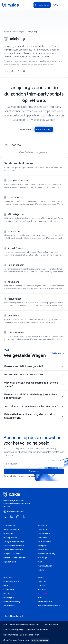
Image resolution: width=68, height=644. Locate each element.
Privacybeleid (51, 624)
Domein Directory (12, 602)
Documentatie (11, 581)
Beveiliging (9, 598)
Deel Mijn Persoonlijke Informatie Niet (21, 635)
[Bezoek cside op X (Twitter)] (24, 517)
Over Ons (42, 581)
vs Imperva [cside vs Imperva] (43, 546)
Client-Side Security (13, 550)
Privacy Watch (10, 538)
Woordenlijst (9, 606)
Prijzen (7, 593)
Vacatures (42, 593)
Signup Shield (10, 562)
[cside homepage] (12, 494)
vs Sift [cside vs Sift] (41, 570)
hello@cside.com (13, 512)
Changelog (9, 589)
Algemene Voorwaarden (37, 630)
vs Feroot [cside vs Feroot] (42, 550)
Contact (42, 585)
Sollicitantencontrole (14, 546)
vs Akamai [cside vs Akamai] (42, 538)
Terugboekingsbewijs (14, 542)
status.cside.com (40, 640)
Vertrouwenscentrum (49, 606)
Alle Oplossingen (11, 529)
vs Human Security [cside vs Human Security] (46, 554)
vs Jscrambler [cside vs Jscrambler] (44, 542)
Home (6, 32)
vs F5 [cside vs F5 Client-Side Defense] (40, 562)
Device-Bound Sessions (15, 558)
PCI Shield (8, 533)
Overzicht (42, 529)
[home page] (11, 5)
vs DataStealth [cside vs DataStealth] (45, 566)
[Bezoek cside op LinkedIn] (11, 517)
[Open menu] (64, 5)
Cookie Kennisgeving (13, 630)
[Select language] (56, 5)
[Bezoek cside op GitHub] (5, 517)
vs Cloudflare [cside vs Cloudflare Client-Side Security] (44, 533)
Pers (40, 598)
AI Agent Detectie (12, 554)
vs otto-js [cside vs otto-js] (42, 558)
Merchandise (45, 602)
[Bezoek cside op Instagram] (18, 517)
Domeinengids (18, 32)
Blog (6, 585)
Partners (42, 589)
